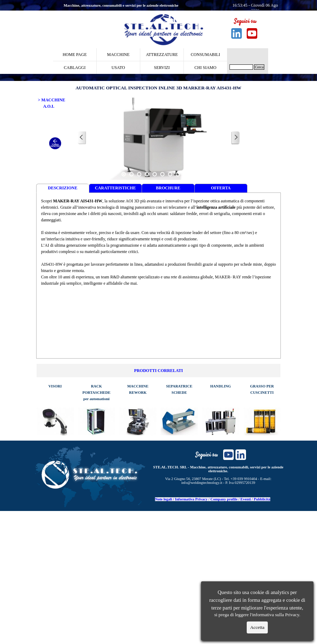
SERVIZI (162, 68)
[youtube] (252, 33)
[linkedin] (237, 33)
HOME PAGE (75, 55)
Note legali (163, 499)
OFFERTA (221, 188)
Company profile (224, 499)
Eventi (246, 499)
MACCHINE (118, 55)
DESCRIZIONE (63, 188)
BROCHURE (168, 188)
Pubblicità (262, 499)
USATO (118, 68)
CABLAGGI (75, 68)
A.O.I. (49, 106)
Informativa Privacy (191, 499)
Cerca (259, 67)
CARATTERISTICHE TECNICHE (115, 189)
